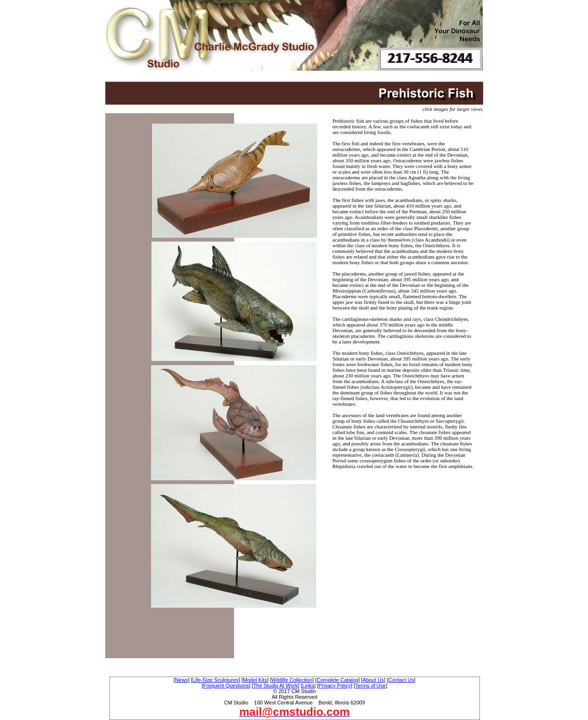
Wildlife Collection (292, 680)
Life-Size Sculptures (216, 680)
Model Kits (255, 680)
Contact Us (401, 680)
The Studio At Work (275, 686)
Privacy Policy (335, 686)
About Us (373, 680)
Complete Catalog (337, 680)
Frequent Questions (226, 686)
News (182, 680)
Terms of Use (371, 686)
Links (308, 686)
